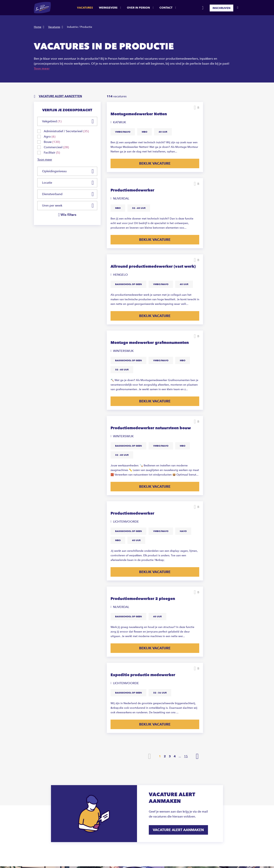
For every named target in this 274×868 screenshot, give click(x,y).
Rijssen (141, 816)
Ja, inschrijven (216, 711)
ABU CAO (144, 854)
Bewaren (166, 108)
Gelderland (217, 794)
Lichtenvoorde (146, 807)
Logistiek (179, 775)
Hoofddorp (144, 803)
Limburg (215, 798)
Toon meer (42, 68)
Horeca (178, 784)
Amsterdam (144, 771)
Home (38, 27)
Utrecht (214, 775)
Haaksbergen (145, 794)
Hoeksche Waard (147, 798)
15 (186, 541)
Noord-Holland (219, 784)
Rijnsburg (143, 812)
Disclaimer (40, 854)
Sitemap (58, 854)
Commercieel (182, 789)
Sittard (141, 821)
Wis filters (68, 215)
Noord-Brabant (219, 780)
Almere (141, 766)
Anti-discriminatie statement (114, 854)
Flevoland (216, 766)
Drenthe (215, 762)
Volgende (197, 541)
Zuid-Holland (218, 789)
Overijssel (216, 771)
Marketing (180, 798)
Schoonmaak (181, 771)
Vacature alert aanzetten (62, 96)
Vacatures (85, 8)
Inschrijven (221, 8)
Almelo (141, 762)
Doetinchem (145, 780)
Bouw (177, 794)
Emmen (142, 784)
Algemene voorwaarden (171, 854)
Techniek (179, 766)
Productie (179, 762)
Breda (141, 775)
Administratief (182, 780)
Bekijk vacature (139, 187)
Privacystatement (80, 854)
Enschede (143, 789)
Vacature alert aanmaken (179, 615)
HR (175, 803)
